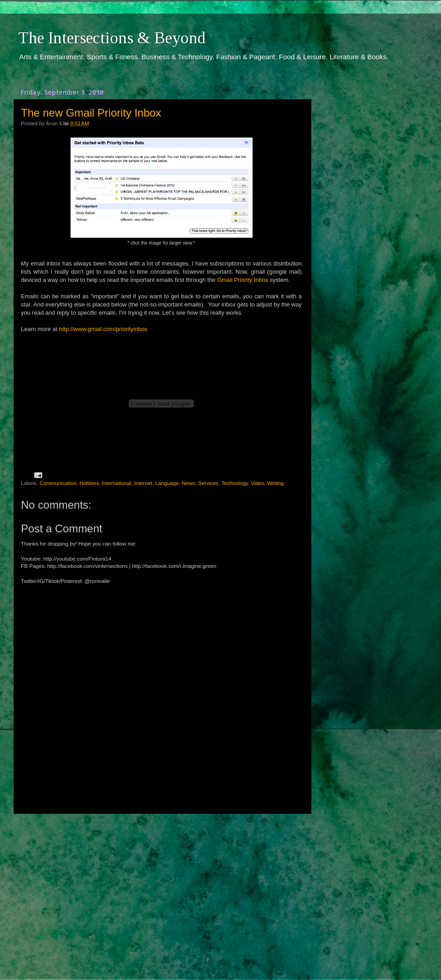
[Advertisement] (162, 888)
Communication (58, 483)
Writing (275, 483)
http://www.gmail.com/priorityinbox (103, 329)
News (189, 483)
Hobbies (89, 483)
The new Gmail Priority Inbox (91, 113)
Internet (143, 483)
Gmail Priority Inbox (243, 280)
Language (167, 483)
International (117, 483)
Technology (234, 483)
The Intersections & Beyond (112, 38)
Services (208, 483)
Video (258, 483)
